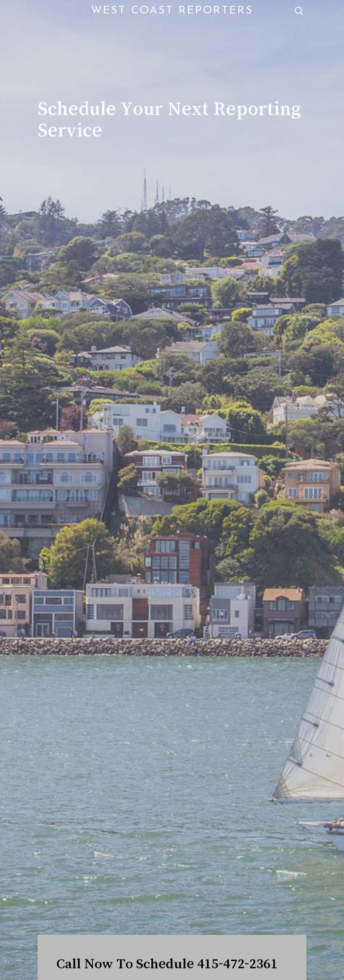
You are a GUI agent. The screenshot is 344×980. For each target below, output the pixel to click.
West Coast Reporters (172, 11)
